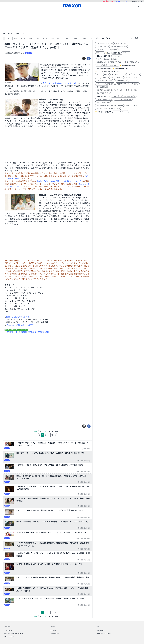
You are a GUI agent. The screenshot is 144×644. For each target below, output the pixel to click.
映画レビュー (131, 106)
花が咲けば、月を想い (104, 81)
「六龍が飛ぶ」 (43, 181)
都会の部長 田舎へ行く (105, 93)
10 (61, 435)
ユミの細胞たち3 (102, 87)
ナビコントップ (8, 33)
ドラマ (23, 39)
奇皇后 (105, 78)
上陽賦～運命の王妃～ (104, 99)
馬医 (129, 75)
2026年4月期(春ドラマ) (105, 44)
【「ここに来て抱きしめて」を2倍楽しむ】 (59, 83)
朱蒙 (112, 78)
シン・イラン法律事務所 (105, 84)
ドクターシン (118, 90)
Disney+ (126, 53)
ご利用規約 (100, 631)
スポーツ (75, 39)
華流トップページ (104, 96)
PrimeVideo (117, 56)
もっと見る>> (120, 112)
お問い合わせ (55, 634)
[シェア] (89, 58)
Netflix (100, 53)
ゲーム (84, 39)
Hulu (116, 59)
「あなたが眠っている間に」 (60, 181)
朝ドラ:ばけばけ (122, 44)
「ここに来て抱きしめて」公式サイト (21, 325)
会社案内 (53, 631)
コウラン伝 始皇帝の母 (123, 99)
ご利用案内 (8, 631)
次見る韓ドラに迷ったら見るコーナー (110, 106)
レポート (65, 39)
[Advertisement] (72, 20)
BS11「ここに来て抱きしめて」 (19, 317)
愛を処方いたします (103, 90)
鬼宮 (98, 78)
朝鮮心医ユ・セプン (117, 75)
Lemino (107, 59)
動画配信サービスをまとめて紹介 (108, 109)
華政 (106, 75)
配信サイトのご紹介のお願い (14, 634)
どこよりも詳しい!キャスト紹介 (109, 72)
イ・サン (137, 75)
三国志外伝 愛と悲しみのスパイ (124, 96)
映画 (31, 39)
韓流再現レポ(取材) (129, 65)
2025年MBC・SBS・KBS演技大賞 (107, 50)
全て (9, 39)
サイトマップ (9, 637)
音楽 (52, 39)
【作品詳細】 (10, 332)
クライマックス (131, 90)
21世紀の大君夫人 (121, 81)
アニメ (45, 39)
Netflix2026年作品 (114, 53)
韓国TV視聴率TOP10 (122, 68)
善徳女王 (120, 78)
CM (58, 39)
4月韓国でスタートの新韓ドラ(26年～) (110, 62)
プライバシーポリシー (103, 634)
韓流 (16, 39)
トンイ (99, 75)
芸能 (37, 39)
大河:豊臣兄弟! (102, 47)
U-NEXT (99, 59)
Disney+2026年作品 (104, 56)
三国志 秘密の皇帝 (103, 102)
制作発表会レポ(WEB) (105, 68)
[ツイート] (84, 58)
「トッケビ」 (77, 181)
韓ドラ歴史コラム (133, 62)
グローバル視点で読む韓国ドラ (107, 65)
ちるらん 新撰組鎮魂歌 (119, 47)
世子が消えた (131, 78)
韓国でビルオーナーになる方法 (127, 84)
